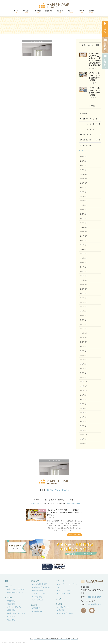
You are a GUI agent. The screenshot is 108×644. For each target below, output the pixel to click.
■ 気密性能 (11, 604)
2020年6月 (83, 444)
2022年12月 (84, 333)
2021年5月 (83, 413)
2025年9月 (83, 188)
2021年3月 (83, 422)
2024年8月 (83, 245)
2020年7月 (83, 439)
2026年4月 (83, 157)
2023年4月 (83, 316)
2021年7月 (83, 404)
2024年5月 (83, 258)
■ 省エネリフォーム (65, 590)
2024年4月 (83, 263)
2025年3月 (83, 214)
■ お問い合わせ (63, 607)
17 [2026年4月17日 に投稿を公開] (93, 135)
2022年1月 (83, 377)
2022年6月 (83, 360)
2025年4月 (83, 210)
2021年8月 (83, 400)
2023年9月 (83, 293)
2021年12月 (84, 382)
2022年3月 (83, 369)
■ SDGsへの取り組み (65, 613)
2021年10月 (84, 391)
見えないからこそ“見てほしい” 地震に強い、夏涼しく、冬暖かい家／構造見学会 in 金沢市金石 (64, 512)
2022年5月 (83, 364)
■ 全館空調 (11, 616)
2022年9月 (83, 347)
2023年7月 (83, 302)
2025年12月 (84, 174)
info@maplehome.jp (75, 503)
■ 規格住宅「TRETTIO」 (41, 587)
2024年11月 (84, 232)
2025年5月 (83, 205)
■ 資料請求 (61, 610)
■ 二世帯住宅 (37, 597)
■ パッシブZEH (38, 600)
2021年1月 (83, 430)
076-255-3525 (58, 490)
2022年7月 (83, 355)
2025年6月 (83, 201)
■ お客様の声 (37, 611)
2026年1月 (83, 170)
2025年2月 (83, 218)
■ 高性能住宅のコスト (15, 592)
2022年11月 (84, 338)
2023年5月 (83, 311)
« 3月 (81, 150)
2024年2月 (83, 271)
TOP (7, 581)
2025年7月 (83, 196)
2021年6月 (83, 408)
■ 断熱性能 (11, 601)
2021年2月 (83, 426)
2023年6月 (83, 307)
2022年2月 (83, 373)
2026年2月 (83, 165)
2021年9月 (83, 395)
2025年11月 (84, 179)
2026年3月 (83, 161)
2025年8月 (83, 192)
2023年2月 (83, 324)
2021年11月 (84, 386)
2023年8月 (83, 298)
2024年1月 (83, 276)
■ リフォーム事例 (64, 594)
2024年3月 (83, 267)
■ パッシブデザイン (14, 607)
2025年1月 (83, 223)
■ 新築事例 (36, 608)
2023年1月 (83, 329)
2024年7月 (83, 249)
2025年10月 (84, 183)
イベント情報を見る (74, 535)
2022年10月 (84, 342)
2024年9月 (83, 240)
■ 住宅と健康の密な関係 (16, 613)
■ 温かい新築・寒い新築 (16, 589)
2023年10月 (84, 289)
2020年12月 (84, 435)
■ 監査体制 (11, 620)
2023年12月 (84, 280)
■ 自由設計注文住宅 (39, 584)
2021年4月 (83, 417)
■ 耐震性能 (11, 610)
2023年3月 (83, 320)
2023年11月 (84, 285)
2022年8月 (83, 351)
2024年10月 (84, 236)
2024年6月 (83, 254)
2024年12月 (84, 227)
